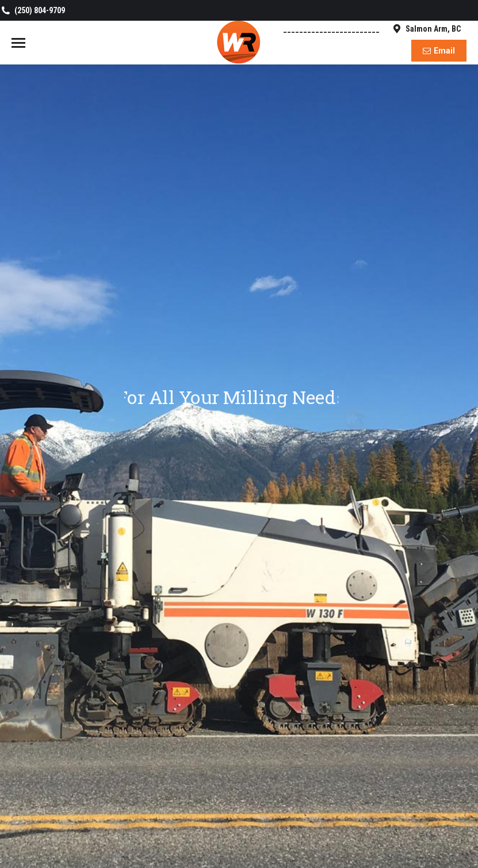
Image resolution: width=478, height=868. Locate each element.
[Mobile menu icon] (18, 43)
